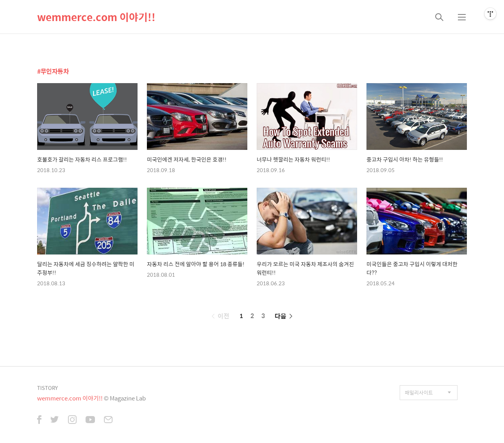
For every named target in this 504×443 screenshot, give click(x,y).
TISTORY (47, 388)
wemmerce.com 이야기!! (96, 17)
